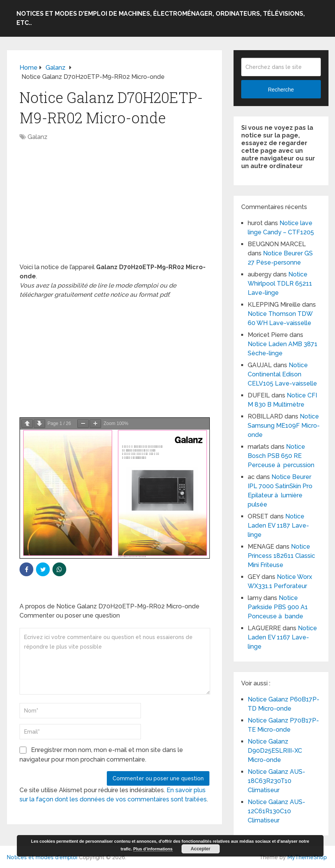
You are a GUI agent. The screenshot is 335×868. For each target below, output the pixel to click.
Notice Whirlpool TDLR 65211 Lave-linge (280, 284)
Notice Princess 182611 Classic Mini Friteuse (281, 556)
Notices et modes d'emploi (42, 857)
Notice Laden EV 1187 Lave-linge (278, 526)
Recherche (281, 90)
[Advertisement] (114, 206)
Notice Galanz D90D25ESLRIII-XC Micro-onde (275, 751)
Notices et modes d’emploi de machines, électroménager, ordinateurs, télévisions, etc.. (161, 18)
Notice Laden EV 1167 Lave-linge (282, 637)
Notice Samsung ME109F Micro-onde (284, 426)
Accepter (200, 849)
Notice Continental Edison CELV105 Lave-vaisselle (282, 374)
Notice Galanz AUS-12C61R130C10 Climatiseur (276, 811)
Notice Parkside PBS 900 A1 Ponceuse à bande (278, 607)
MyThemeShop (307, 857)
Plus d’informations (153, 849)
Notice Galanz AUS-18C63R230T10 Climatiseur (276, 781)
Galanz (38, 137)
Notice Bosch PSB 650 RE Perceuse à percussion (281, 456)
